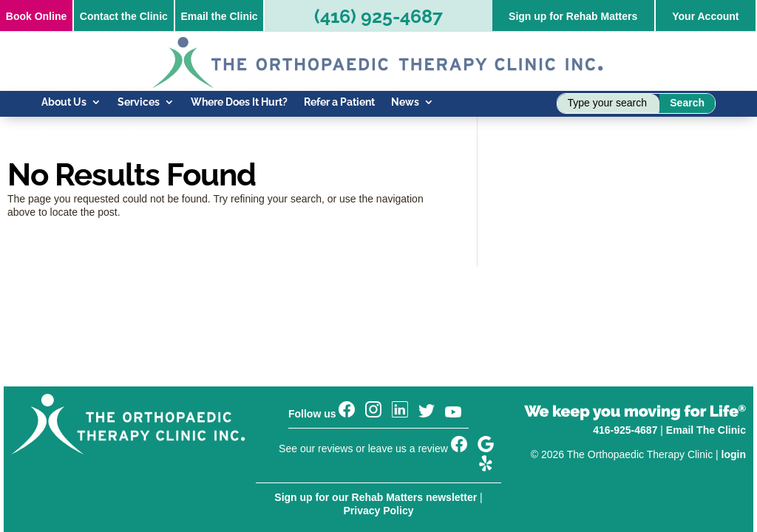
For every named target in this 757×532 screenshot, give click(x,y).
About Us (64, 102)
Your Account (705, 16)
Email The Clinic (706, 430)
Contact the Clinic (124, 16)
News (405, 102)
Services (139, 102)
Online (36, 16)
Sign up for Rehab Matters (573, 16)
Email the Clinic (219, 16)
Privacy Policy (379, 511)
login (734, 454)
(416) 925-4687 (378, 16)
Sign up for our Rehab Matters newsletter (376, 497)
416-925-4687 (625, 430)
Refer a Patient (339, 102)
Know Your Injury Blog (95, 135)
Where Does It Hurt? (239, 102)
